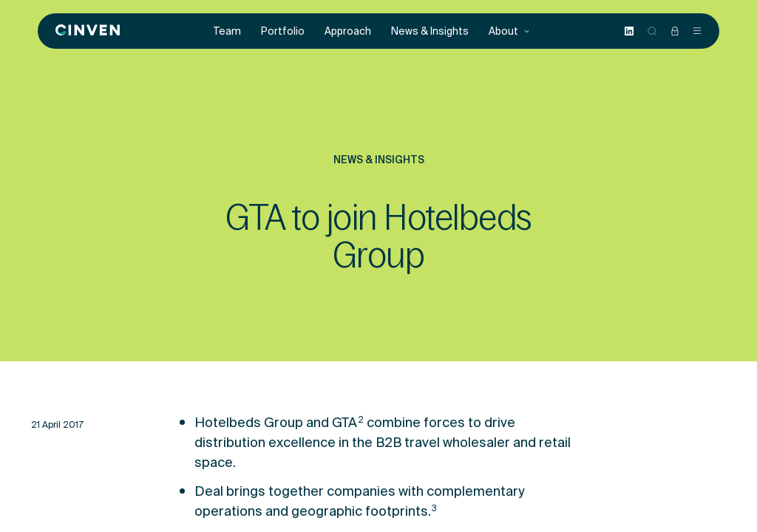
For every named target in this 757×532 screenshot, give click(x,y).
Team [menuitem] (227, 31)
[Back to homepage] (88, 31)
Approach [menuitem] (348, 31)
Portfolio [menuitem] (283, 31)
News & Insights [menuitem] (430, 31)
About (509, 31)
